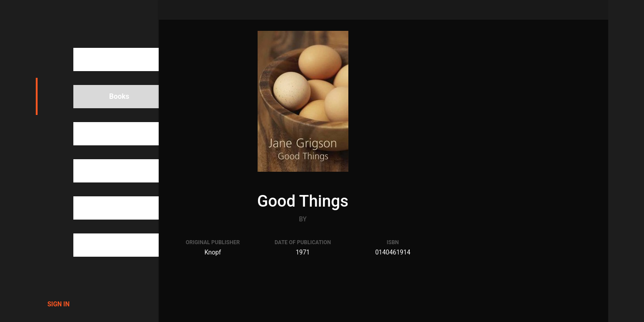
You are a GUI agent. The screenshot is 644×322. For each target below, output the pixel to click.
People (105, 134)
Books (104, 97)
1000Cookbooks (88, 22)
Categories (111, 171)
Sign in (59, 304)
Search (105, 59)
